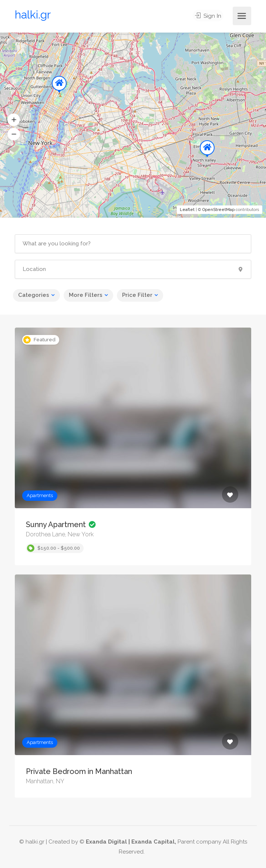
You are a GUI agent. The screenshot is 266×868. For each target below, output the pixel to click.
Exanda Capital (153, 842)
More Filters (86, 295)
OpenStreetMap (218, 210)
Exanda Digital (106, 842)
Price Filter (137, 295)
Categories (34, 295)
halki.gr (33, 15)
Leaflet (187, 210)
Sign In (209, 16)
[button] (14, 120)
